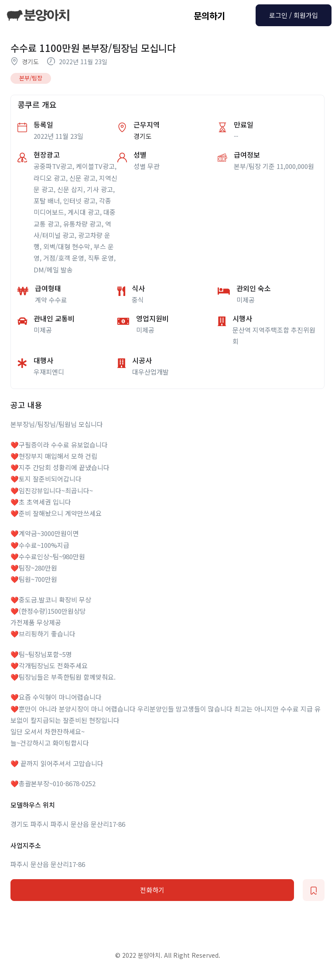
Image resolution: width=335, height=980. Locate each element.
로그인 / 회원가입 (294, 15)
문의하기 (209, 15)
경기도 (30, 62)
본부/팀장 (31, 78)
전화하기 (152, 890)
